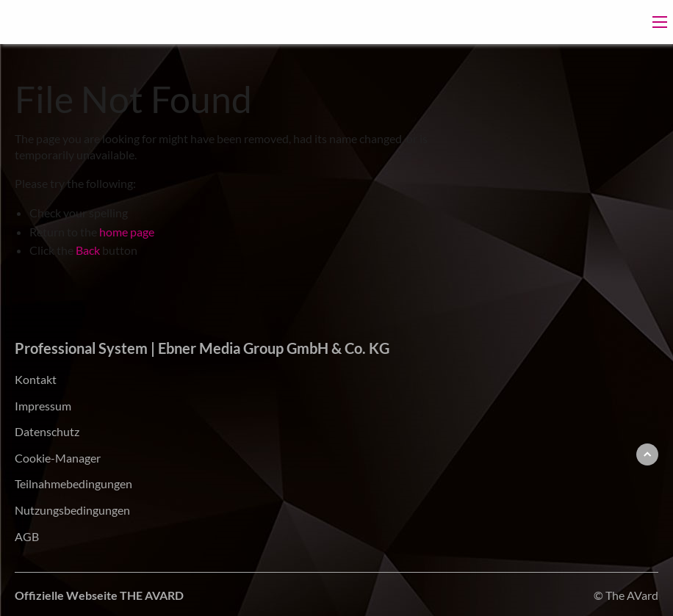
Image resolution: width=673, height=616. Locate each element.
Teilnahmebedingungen (73, 483)
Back (88, 250)
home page (127, 232)
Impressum (43, 406)
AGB (27, 536)
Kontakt (36, 379)
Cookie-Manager (58, 458)
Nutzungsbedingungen (72, 510)
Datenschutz (47, 431)
